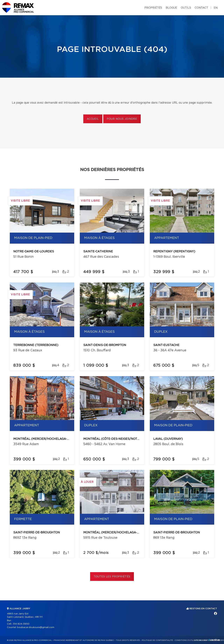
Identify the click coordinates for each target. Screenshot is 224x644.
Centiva (214, 640)
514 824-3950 (21, 624)
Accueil (93, 119)
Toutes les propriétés (112, 577)
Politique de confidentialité (157, 640)
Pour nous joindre (122, 119)
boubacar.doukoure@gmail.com (36, 627)
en (216, 8)
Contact (201, 8)
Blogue (171, 8)
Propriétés (153, 8)
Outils (186, 8)
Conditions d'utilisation (188, 640)
